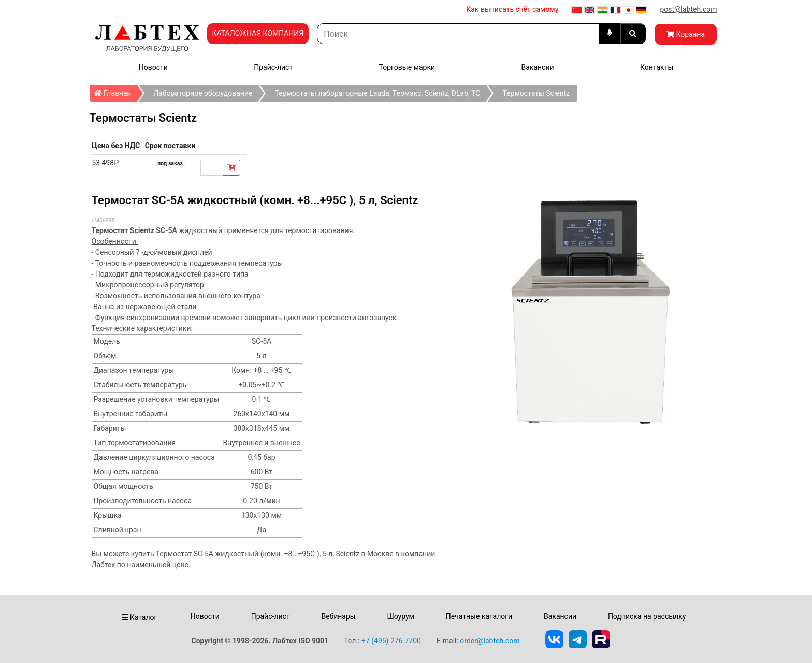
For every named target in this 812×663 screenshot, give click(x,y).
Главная (116, 91)
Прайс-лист (273, 67)
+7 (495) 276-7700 (391, 641)
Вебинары (338, 616)
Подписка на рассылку (647, 616)
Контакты (657, 67)
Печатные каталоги (479, 616)
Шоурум (400, 616)
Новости (153, 67)
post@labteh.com (688, 9)
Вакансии (537, 67)
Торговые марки (407, 67)
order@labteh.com (490, 641)
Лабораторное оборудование (203, 93)
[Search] (458, 34)
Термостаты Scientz (536, 93)
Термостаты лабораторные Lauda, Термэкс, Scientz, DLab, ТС (377, 93)
